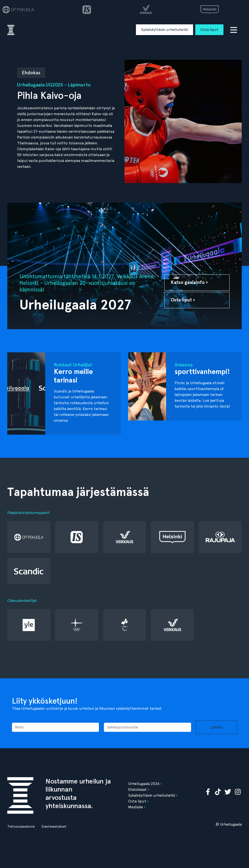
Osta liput (209, 30)
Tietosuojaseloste (21, 826)
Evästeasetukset (54, 826)
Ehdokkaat (137, 789)
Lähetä (217, 727)
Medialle (136, 807)
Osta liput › (183, 300)
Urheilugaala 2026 (144, 784)
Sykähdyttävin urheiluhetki (165, 30)
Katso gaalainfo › (189, 282)
